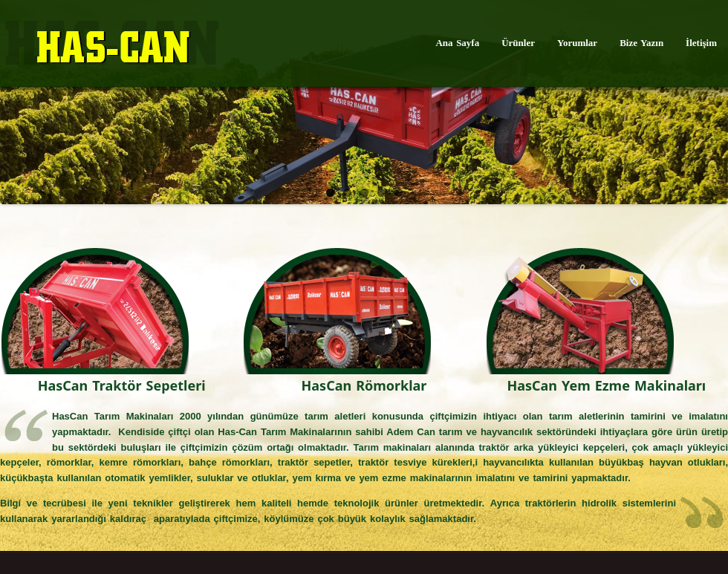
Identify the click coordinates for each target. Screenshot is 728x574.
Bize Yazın (641, 43)
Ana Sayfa (457, 43)
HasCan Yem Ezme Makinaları (606, 385)
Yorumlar (577, 43)
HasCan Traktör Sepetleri (122, 385)
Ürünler (518, 43)
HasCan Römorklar (364, 385)
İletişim (701, 43)
